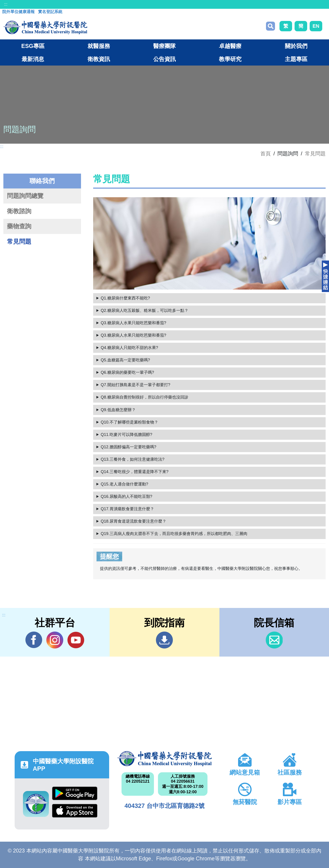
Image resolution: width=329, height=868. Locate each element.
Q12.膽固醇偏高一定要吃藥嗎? (129, 447)
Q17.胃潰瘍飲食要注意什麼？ (127, 509)
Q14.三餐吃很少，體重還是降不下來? (135, 472)
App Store (75, 811)
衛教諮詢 (19, 211)
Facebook (34, 640)
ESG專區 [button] (33, 46)
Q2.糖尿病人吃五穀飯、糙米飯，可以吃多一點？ (145, 310)
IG (55, 640)
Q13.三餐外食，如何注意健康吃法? (133, 459)
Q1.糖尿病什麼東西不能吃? (125, 298)
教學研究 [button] (230, 59)
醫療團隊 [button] (164, 46)
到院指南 (164, 640)
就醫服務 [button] (99, 46)
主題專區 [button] (296, 59)
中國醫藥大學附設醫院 (164, 759)
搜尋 (270, 26)
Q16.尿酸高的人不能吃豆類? (127, 496)
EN (316, 26)
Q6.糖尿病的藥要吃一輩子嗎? (127, 372)
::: (6, 4)
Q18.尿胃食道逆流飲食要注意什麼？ (134, 521)
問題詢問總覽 (25, 196)
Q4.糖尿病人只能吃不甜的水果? (130, 348)
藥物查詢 (19, 226)
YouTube (76, 640)
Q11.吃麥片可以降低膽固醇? (127, 435)
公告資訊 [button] (164, 59)
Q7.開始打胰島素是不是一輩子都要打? (136, 385)
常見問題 (315, 154)
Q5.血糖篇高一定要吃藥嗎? (125, 360)
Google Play (75, 793)
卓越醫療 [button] (230, 46)
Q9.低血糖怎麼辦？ (118, 410)
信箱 (274, 640)
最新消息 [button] (33, 59)
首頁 (266, 154)
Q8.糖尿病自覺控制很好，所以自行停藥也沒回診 (145, 397)
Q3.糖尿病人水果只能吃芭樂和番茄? (134, 323)
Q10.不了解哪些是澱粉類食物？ (130, 422)
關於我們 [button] (296, 46)
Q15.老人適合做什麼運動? (125, 484)
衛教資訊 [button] (99, 59)
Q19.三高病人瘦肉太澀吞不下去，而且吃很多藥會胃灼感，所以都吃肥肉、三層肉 (174, 534)
